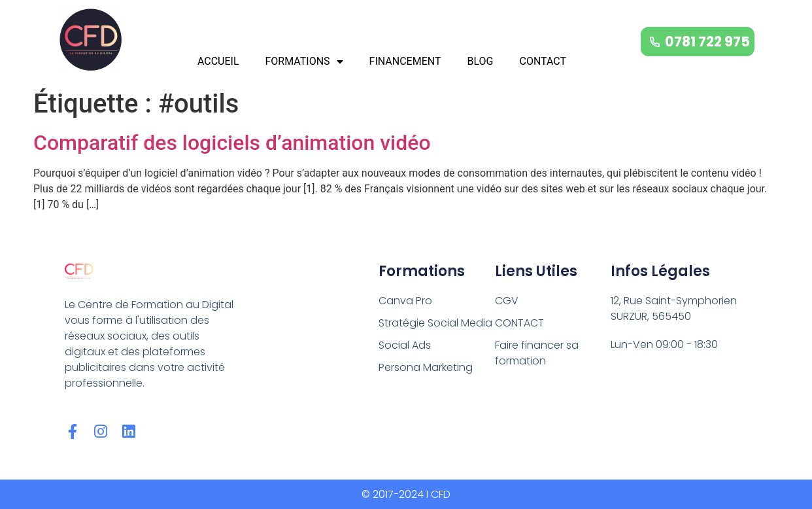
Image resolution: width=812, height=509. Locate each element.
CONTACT (543, 61)
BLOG (480, 61)
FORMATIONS (304, 61)
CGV (507, 301)
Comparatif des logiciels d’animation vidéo (232, 143)
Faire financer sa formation (537, 353)
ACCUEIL (218, 61)
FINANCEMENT (405, 61)
